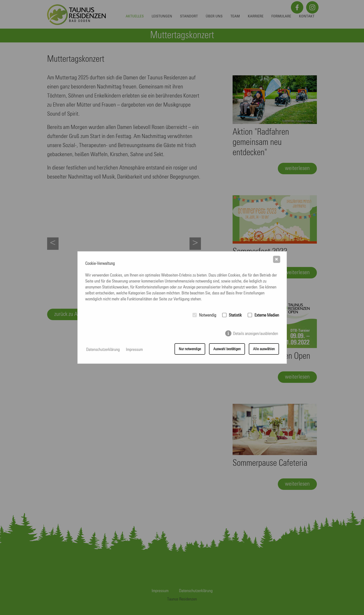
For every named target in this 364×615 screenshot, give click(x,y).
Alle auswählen (264, 350)
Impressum (134, 350)
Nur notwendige (190, 350)
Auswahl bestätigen (227, 350)
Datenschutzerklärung (103, 350)
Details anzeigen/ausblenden (256, 334)
